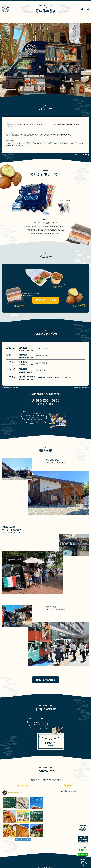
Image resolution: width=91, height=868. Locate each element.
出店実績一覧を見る (45, 680)
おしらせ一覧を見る (81, 155)
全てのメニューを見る (45, 300)
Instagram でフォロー (23, 839)
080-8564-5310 (48, 400)
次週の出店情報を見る (80, 387)
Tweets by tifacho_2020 (68, 791)
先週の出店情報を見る (11, 387)
